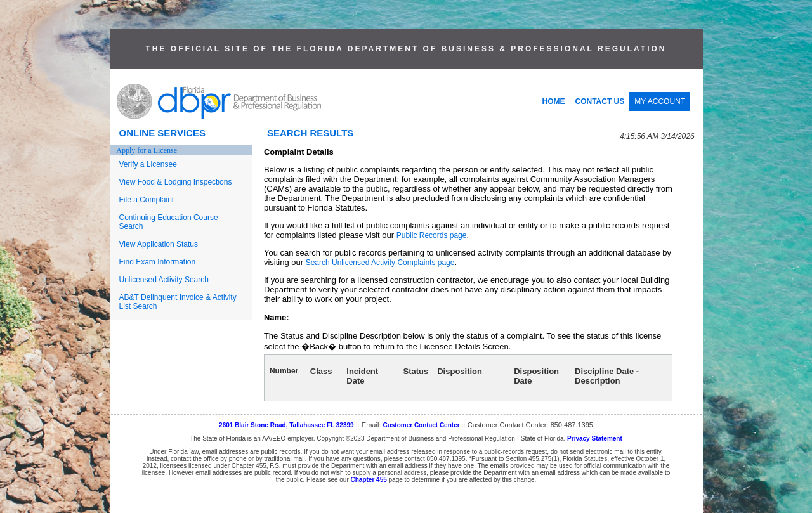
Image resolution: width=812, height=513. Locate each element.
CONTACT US (600, 101)
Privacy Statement (595, 438)
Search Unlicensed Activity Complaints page (380, 263)
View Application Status (159, 244)
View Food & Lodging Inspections (176, 182)
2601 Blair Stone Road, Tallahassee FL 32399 (286, 425)
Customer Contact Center (421, 425)
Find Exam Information (158, 262)
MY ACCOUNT (660, 101)
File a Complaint (147, 200)
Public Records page (432, 235)
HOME (554, 101)
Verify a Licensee (148, 164)
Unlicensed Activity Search (164, 280)
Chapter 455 (369, 480)
